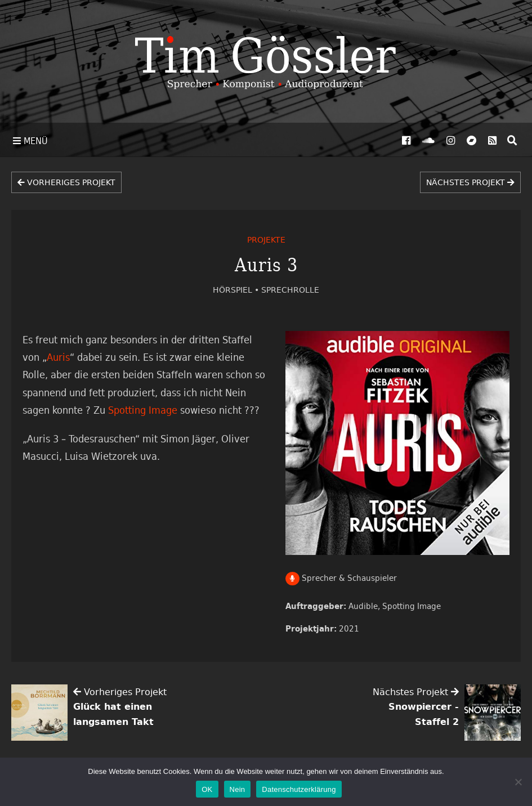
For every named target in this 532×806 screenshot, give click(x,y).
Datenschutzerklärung (299, 789)
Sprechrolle (290, 290)
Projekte (266, 239)
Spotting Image (412, 606)
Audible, (365, 606)
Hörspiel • (237, 290)
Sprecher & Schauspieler (341, 578)
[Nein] (518, 782)
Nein (238, 789)
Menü (30, 141)
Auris (58, 357)
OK (207, 789)
